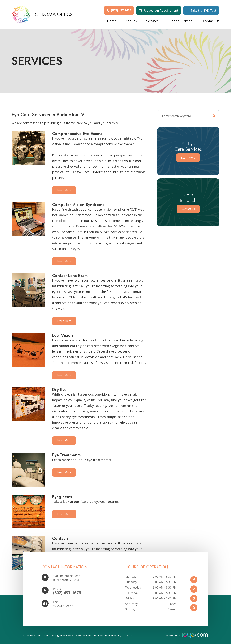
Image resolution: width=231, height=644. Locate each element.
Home (112, 21)
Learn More (64, 190)
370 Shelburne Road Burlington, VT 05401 (67, 578)
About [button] (131, 21)
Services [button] (153, 21)
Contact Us (211, 21)
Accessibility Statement (89, 636)
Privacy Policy (113, 636)
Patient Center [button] (182, 21)
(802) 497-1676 (121, 10)
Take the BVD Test (203, 10)
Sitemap (128, 636)
